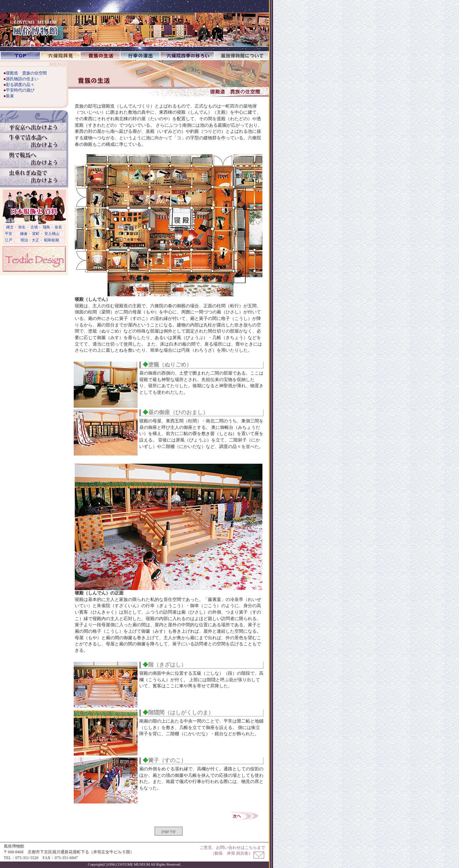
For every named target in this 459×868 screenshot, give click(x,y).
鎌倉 (24, 234)
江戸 (9, 240)
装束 (10, 96)
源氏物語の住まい (22, 79)
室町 (36, 234)
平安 (9, 234)
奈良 (58, 227)
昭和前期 (52, 240)
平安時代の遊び (20, 90)
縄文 (10, 227)
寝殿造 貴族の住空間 (26, 73)
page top (169, 831)
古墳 (34, 227)
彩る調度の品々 (20, 85)
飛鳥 (46, 227)
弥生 (22, 227)
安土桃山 (52, 234)
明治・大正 (30, 240)
